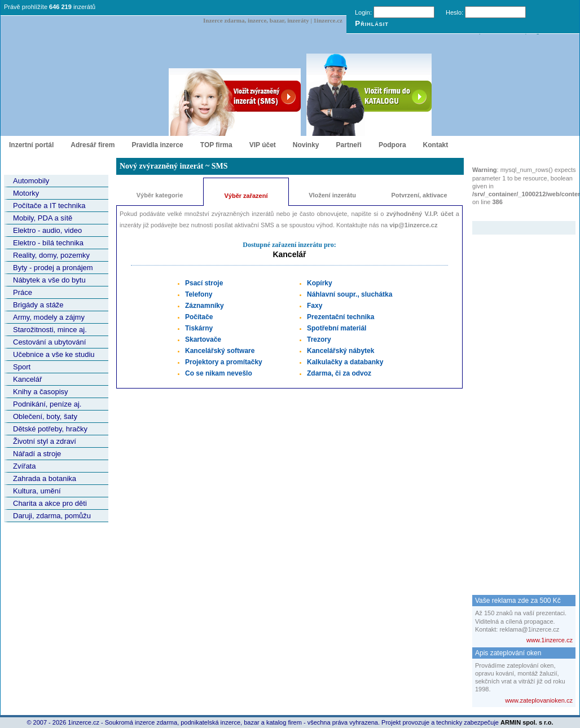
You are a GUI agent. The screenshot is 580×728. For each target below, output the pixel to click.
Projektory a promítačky (224, 362)
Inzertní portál (31, 145)
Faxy (315, 306)
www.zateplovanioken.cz (539, 700)
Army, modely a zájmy (49, 317)
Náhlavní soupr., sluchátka (350, 294)
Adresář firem (93, 145)
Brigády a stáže (38, 305)
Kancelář (27, 379)
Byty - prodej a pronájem (53, 268)
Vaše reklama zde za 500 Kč (518, 601)
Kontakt (436, 145)
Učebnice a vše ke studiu (54, 354)
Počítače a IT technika (49, 206)
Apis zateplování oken (508, 653)
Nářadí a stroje (37, 454)
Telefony (199, 294)
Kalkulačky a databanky (345, 362)
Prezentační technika (340, 317)
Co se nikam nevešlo (219, 373)
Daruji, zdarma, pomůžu (52, 516)
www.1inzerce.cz (550, 640)
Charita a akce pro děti (50, 503)
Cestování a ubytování (49, 342)
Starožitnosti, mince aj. (50, 330)
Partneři (349, 145)
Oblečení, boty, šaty (45, 416)
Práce (23, 292)
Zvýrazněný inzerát (515, 214)
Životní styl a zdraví (45, 441)
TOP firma (216, 145)
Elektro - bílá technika (48, 243)
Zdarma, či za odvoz (339, 373)
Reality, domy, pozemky (51, 255)
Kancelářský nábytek (340, 351)
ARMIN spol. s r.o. (527, 722)
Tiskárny (199, 328)
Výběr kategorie (160, 195)
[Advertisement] (517, 404)
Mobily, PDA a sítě (43, 218)
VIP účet (263, 145)
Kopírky (320, 283)
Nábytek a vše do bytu (49, 280)
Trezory (319, 339)
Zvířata (24, 466)
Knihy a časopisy (41, 392)
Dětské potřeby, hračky (50, 429)
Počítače (199, 317)
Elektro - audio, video (47, 230)
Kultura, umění (37, 491)
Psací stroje (204, 283)
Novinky (306, 145)
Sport (22, 367)
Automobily (31, 181)
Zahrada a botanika (45, 478)
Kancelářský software (220, 351)
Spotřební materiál (337, 328)
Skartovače (203, 339)
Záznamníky (205, 306)
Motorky (26, 193)
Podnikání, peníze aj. (47, 404)
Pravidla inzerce (157, 145)
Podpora (392, 145)
